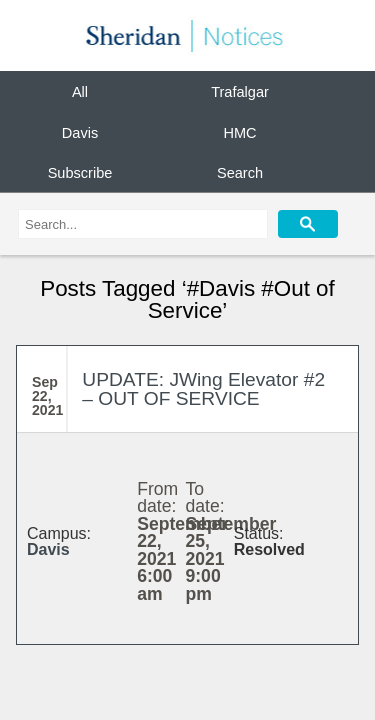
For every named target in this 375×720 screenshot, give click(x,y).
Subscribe (80, 173)
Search (240, 173)
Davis (80, 132)
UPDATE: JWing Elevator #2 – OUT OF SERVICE (203, 389)
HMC (239, 132)
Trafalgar (240, 92)
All (80, 92)
